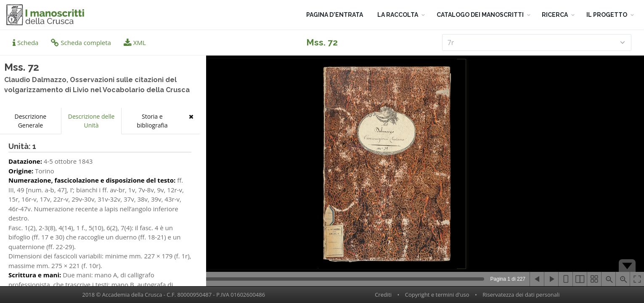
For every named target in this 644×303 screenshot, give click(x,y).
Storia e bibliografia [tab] (152, 121)
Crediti (383, 295)
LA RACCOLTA (398, 15)
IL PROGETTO (607, 15)
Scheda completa (81, 43)
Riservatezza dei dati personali (521, 295)
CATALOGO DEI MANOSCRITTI (480, 15)
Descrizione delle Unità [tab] (91, 121)
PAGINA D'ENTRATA (335, 15)
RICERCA (555, 15)
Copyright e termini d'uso (437, 295)
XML (135, 43)
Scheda (25, 43)
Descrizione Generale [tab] (31, 121)
